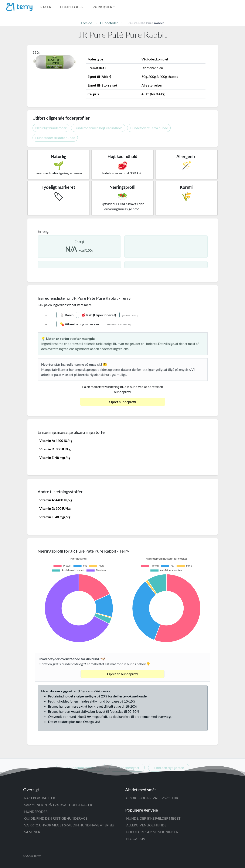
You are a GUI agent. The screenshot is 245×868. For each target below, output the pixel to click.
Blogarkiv (136, 839)
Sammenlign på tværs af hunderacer (58, 805)
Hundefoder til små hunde (149, 128)
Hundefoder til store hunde (55, 138)
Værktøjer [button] (102, 7)
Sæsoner (32, 832)
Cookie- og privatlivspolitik (152, 798)
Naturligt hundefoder (51, 128)
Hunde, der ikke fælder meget (153, 818)
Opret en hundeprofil (123, 674)
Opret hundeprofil (123, 402)
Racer (46, 7)
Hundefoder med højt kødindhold (98, 128)
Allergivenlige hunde (146, 825)
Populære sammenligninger (152, 832)
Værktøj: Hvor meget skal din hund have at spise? (69, 825)
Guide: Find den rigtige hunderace (56, 818)
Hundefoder (72, 7)
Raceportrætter (40, 798)
